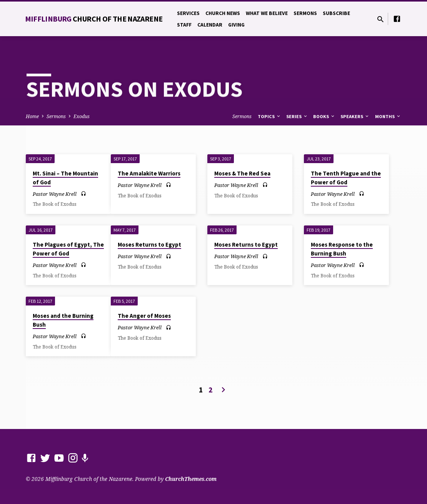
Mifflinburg (94, 19)
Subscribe (336, 13)
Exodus (82, 116)
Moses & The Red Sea (242, 173)
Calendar (210, 25)
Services (188, 13)
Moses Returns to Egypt (149, 244)
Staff (184, 25)
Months (388, 116)
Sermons (305, 13)
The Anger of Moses (144, 316)
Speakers (355, 116)
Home (32, 116)
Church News (223, 13)
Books (324, 116)
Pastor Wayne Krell (55, 194)
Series (297, 116)
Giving (236, 25)
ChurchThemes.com (191, 479)
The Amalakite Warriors (149, 173)
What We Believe (267, 13)
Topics (269, 116)
